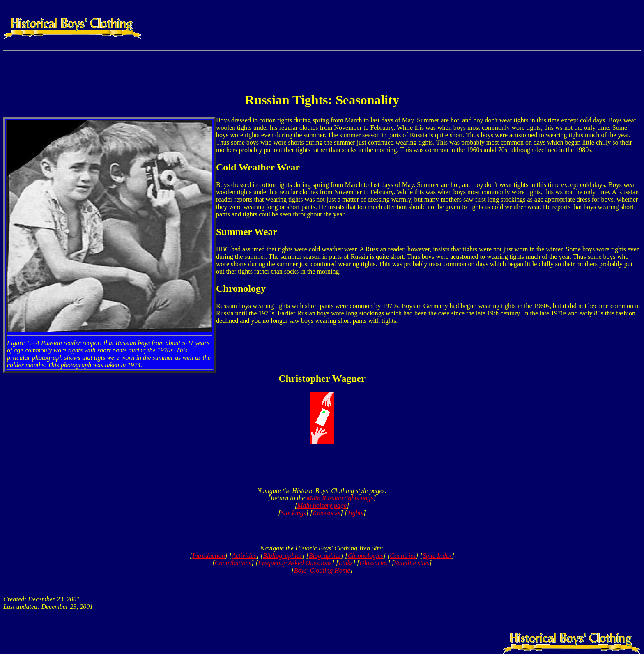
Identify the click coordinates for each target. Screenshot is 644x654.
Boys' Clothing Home (322, 570)
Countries (403, 556)
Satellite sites (412, 563)
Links (346, 563)
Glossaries (373, 563)
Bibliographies (282, 556)
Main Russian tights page (340, 498)
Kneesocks (327, 513)
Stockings (293, 513)
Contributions (233, 563)
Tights (355, 513)
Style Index (437, 556)
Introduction (208, 556)
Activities (244, 556)
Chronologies (365, 556)
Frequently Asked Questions (295, 563)
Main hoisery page (322, 505)
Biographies (325, 556)
